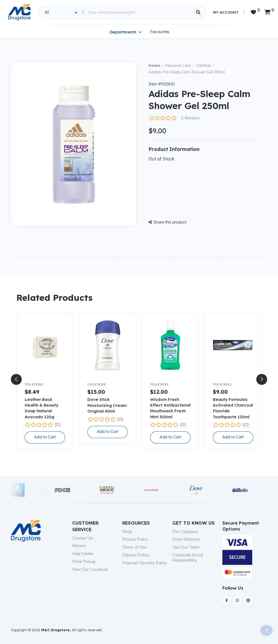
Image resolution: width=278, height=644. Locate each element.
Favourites (160, 32)
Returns (79, 546)
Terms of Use (134, 547)
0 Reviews (190, 118)
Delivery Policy (136, 555)
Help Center (83, 554)
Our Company (185, 532)
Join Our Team (186, 547)
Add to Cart (45, 437)
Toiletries (203, 66)
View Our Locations (90, 569)
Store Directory (186, 539)
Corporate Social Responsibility (188, 558)
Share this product (168, 222)
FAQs (127, 532)
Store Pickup (84, 562)
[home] (19, 12)
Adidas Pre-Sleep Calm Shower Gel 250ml (187, 72)
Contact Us (83, 538)
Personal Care (178, 66)
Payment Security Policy (144, 563)
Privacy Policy (135, 539)
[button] (16, 379)
